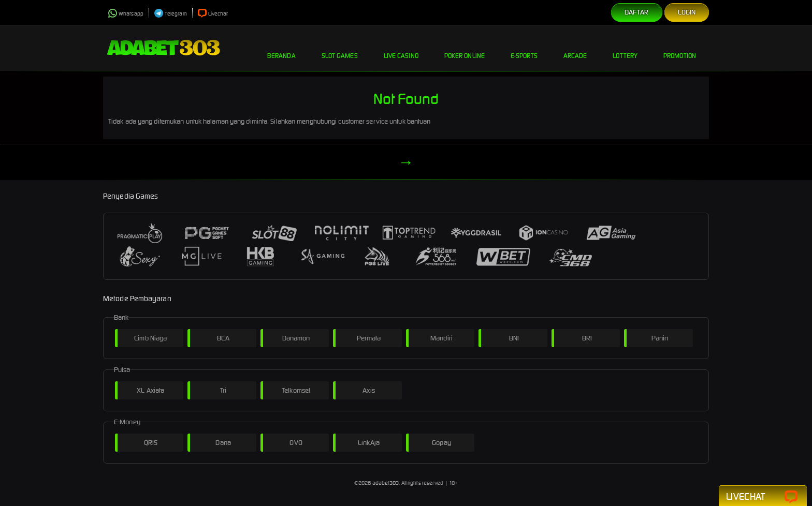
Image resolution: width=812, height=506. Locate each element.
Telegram (171, 14)
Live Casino (401, 48)
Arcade (575, 48)
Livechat (213, 14)
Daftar (637, 12)
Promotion (680, 48)
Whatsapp (126, 14)
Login (687, 12)
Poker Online (465, 48)
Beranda (281, 48)
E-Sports (524, 48)
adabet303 (386, 483)
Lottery (625, 48)
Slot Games (340, 48)
